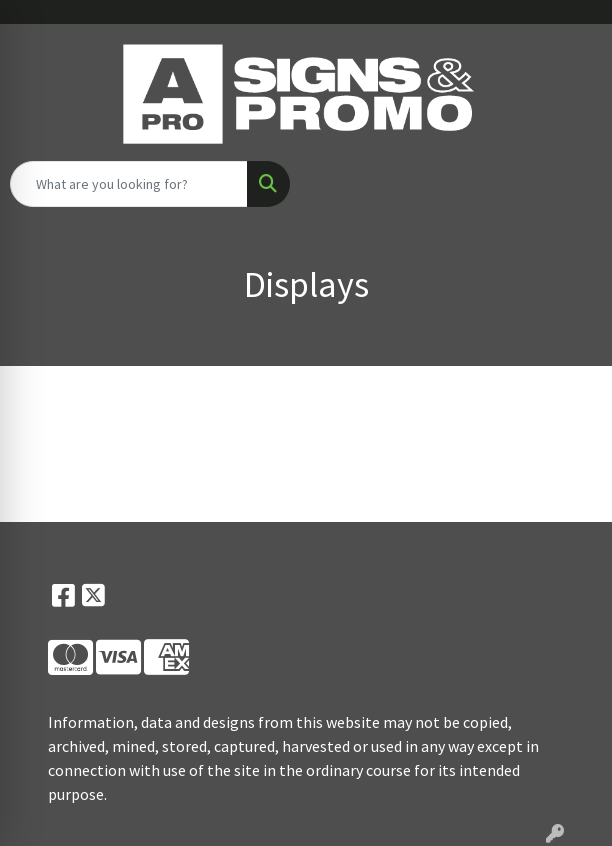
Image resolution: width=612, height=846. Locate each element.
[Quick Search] (129, 184)
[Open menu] (572, 184)
